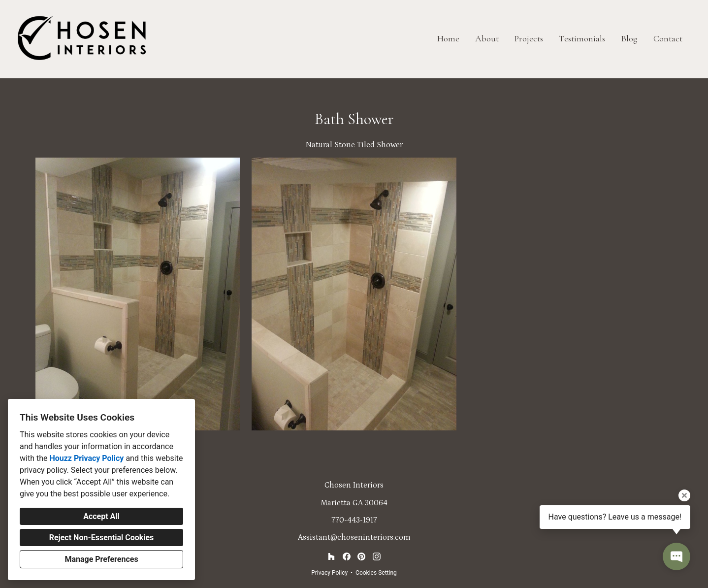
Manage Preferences (101, 559)
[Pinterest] (362, 557)
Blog (629, 38)
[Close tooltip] (684, 495)
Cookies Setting (376, 573)
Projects (529, 38)
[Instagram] (376, 557)
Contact (668, 38)
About (487, 38)
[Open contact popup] (676, 556)
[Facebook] (346, 557)
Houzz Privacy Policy (86, 458)
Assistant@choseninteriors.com (354, 537)
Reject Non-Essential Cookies (102, 538)
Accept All (101, 516)
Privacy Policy (329, 573)
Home (448, 38)
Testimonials (582, 38)
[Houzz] (331, 557)
